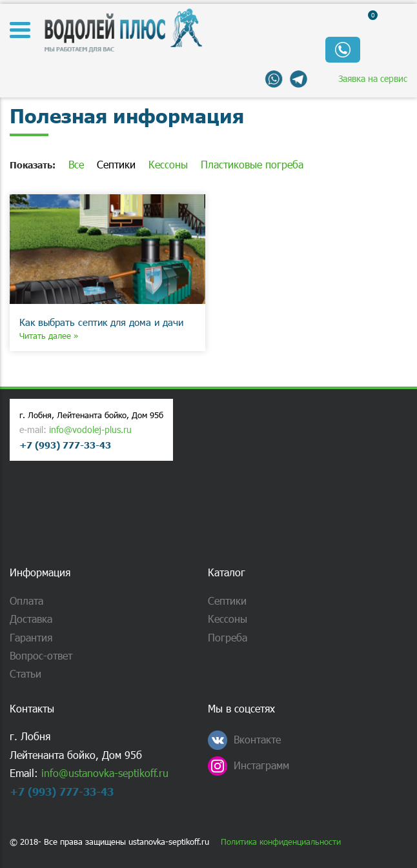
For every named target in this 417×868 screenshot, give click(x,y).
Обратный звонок (343, 50)
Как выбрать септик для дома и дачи (101, 322)
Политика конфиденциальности (281, 842)
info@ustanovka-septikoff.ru (105, 773)
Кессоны (168, 165)
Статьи (25, 673)
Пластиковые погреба (252, 165)
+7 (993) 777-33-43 (65, 445)
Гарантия (31, 637)
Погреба (228, 637)
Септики (227, 601)
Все (76, 165)
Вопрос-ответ (41, 655)
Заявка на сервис (373, 78)
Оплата (26, 601)
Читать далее (45, 336)
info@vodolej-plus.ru (90, 429)
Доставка (31, 619)
